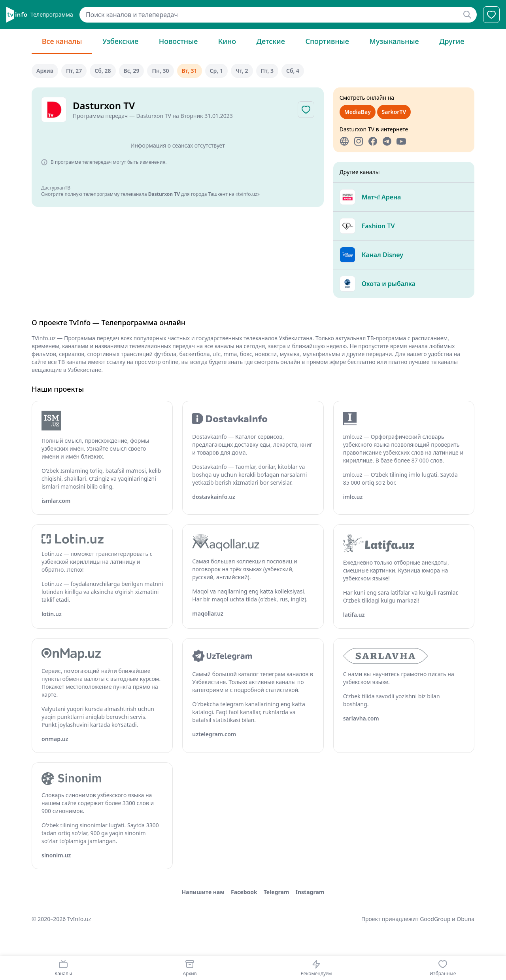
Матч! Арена (381, 197)
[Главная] (40, 15)
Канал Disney (382, 255)
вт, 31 (190, 71)
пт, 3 (267, 71)
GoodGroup (435, 919)
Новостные (178, 41)
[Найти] (467, 15)
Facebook (244, 892)
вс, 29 (132, 71)
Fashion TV (378, 226)
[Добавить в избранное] (306, 110)
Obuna (465, 919)
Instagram (310, 892)
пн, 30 (160, 71)
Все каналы (62, 41)
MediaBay (358, 112)
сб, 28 (103, 71)
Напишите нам (203, 892)
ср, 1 (216, 71)
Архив (45, 71)
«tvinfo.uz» (248, 194)
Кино (227, 41)
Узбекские (120, 41)
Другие (452, 41)
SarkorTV (394, 112)
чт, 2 (242, 71)
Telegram (277, 892)
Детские (271, 41)
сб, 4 (293, 71)
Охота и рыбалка (389, 284)
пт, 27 (74, 71)
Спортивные (327, 41)
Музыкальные (394, 41)
